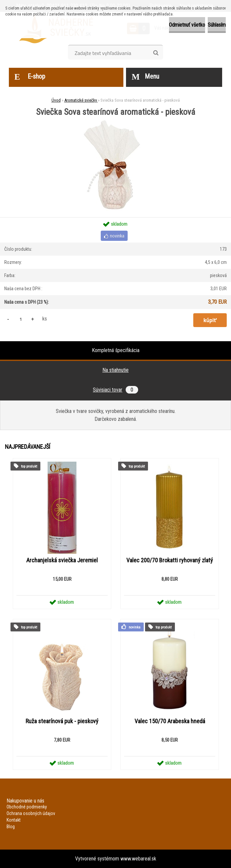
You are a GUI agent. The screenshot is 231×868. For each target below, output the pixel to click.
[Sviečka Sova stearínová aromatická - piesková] (115, 119)
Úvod (56, 100)
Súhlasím (217, 25)
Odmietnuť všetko (187, 25)
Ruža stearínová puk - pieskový (62, 721)
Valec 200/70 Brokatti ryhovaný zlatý (170, 560)
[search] (156, 53)
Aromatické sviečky (81, 100)
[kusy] (21, 319)
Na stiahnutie (115, 370)
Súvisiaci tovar (115, 390)
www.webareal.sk (138, 859)
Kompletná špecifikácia (116, 350)
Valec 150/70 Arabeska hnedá (170, 721)
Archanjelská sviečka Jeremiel (62, 560)
